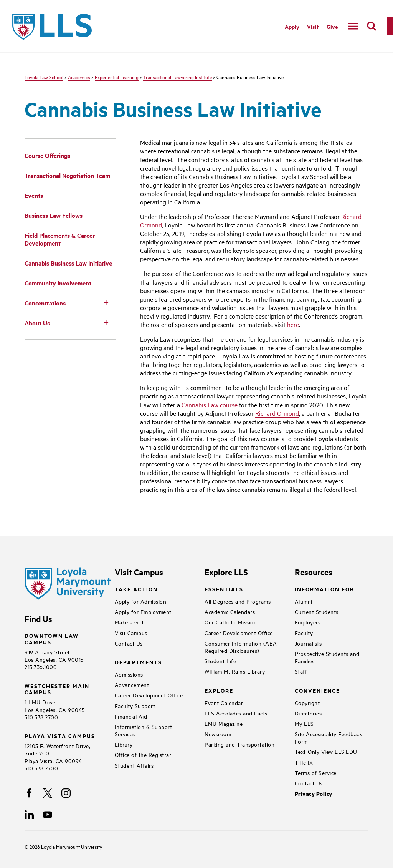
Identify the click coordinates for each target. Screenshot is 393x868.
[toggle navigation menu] (353, 26)
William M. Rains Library (235, 671)
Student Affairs (134, 765)
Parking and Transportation (239, 744)
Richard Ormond (277, 413)
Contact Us (129, 643)
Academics (79, 77)
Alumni (304, 601)
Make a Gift (129, 622)
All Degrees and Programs (238, 601)
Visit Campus (131, 633)
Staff (301, 671)
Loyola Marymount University (66, 846)
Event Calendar (224, 703)
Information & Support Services (144, 730)
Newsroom (218, 734)
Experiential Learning (117, 77)
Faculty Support (135, 706)
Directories (308, 713)
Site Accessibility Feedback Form (329, 737)
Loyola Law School (44, 77)
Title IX (304, 762)
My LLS (304, 723)
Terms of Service (316, 773)
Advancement (132, 685)
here (293, 324)
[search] (372, 26)
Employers (308, 622)
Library (124, 744)
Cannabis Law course (210, 405)
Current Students (317, 612)
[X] (48, 793)
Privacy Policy (314, 794)
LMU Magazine (224, 723)
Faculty (304, 633)
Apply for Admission (141, 601)
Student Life (220, 661)
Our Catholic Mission (231, 622)
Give (332, 26)
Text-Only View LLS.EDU (326, 751)
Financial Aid (131, 716)
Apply (292, 26)
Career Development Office (149, 695)
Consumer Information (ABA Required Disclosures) (241, 647)
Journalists (308, 643)
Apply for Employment (143, 612)
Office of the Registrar (143, 754)
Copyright (307, 703)
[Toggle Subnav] (106, 302)
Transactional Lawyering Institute (178, 77)
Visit (313, 26)
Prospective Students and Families (327, 657)
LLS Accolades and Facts (236, 713)
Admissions (129, 674)
